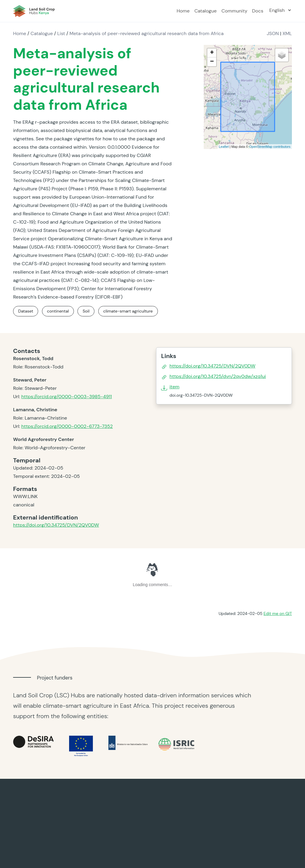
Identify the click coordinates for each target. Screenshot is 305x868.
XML (287, 33)
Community (234, 11)
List (61, 33)
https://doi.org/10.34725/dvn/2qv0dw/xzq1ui (218, 376)
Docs (258, 11)
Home (183, 11)
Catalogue (206, 11)
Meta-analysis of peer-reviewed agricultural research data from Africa (146, 33)
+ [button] (212, 53)
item (174, 387)
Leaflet (224, 147)
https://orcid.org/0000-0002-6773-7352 (67, 426)
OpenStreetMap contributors (270, 147)
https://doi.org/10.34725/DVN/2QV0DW (56, 525)
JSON (273, 33)
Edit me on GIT (278, 613)
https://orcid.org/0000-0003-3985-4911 (66, 397)
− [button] (212, 62)
